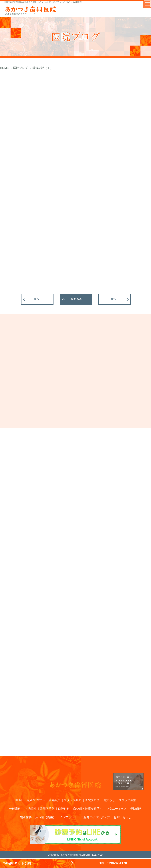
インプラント (68, 817)
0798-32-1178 (113, 863)
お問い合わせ (122, 817)
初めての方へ (36, 800)
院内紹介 (54, 800)
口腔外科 (64, 809)
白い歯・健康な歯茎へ (88, 809)
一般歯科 (15, 809)
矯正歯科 (26, 817)
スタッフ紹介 (73, 800)
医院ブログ (92, 800)
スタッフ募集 (127, 800)
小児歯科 (30, 809)
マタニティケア (116, 809)
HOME (19, 800)
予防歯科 (136, 809)
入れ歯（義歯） (46, 817)
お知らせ (109, 800)
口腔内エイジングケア (95, 817)
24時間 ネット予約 (17, 863)
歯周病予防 (47, 809)
